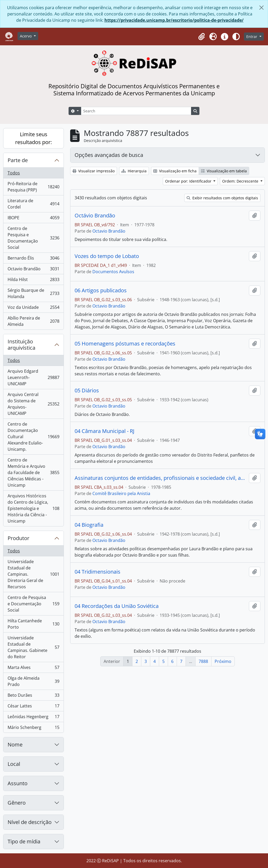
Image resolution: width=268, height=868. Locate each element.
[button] (202, 37)
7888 (203, 661)
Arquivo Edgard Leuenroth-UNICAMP (33, 377)
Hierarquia (134, 171)
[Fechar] (261, 8)
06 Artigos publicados (101, 290)
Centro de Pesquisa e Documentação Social (33, 238)
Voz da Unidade (33, 308)
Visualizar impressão (94, 171)
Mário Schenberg (33, 728)
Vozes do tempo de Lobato (107, 256)
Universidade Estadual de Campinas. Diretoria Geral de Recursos (33, 574)
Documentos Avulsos (113, 272)
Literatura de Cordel (33, 204)
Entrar (252, 37)
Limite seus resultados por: (33, 138)
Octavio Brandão (33, 270)
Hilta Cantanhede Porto (33, 624)
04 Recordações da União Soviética (117, 606)
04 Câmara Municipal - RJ (104, 431)
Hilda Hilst (33, 281)
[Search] (136, 111)
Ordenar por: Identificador (189, 181)
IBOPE (33, 219)
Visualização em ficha (175, 171)
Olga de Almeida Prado (33, 681)
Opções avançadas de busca (109, 155)
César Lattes (33, 707)
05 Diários (87, 391)
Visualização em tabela (224, 171)
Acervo (26, 36)
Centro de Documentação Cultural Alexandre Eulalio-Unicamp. (33, 437)
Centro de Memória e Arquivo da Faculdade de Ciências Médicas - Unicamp (33, 473)
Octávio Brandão (95, 216)
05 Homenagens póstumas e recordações (125, 344)
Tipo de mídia (24, 841)
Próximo (223, 661)
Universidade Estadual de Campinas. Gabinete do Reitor (33, 647)
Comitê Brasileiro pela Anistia (121, 493)
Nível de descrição (30, 822)
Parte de (18, 160)
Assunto (18, 783)
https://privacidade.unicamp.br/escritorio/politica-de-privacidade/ (174, 20)
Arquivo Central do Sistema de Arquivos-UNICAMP (33, 404)
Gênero (17, 803)
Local (14, 764)
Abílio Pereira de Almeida (33, 321)
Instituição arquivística (21, 345)
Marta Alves (33, 669)
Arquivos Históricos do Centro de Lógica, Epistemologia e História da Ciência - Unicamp (33, 508)
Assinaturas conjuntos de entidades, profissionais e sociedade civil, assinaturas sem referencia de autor (161, 478)
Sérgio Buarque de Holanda (33, 293)
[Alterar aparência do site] (236, 37)
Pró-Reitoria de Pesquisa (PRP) (33, 187)
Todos (14, 173)
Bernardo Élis (33, 259)
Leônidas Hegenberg (33, 718)
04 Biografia (89, 525)
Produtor (18, 538)
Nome (15, 745)
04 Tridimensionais (97, 572)
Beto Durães (33, 696)
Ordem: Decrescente (241, 181)
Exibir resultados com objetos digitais (222, 198)
